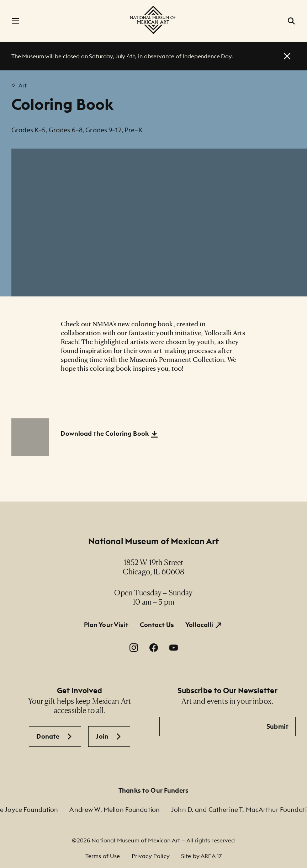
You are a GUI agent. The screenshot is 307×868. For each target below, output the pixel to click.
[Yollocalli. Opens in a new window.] (204, 625)
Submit (277, 726)
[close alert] (287, 56)
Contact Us (157, 625)
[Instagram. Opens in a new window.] (134, 648)
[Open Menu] (16, 21)
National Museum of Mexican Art (154, 541)
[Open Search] (291, 21)
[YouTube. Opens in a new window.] (174, 648)
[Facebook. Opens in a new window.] (154, 648)
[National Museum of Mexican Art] (153, 20)
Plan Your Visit (106, 625)
